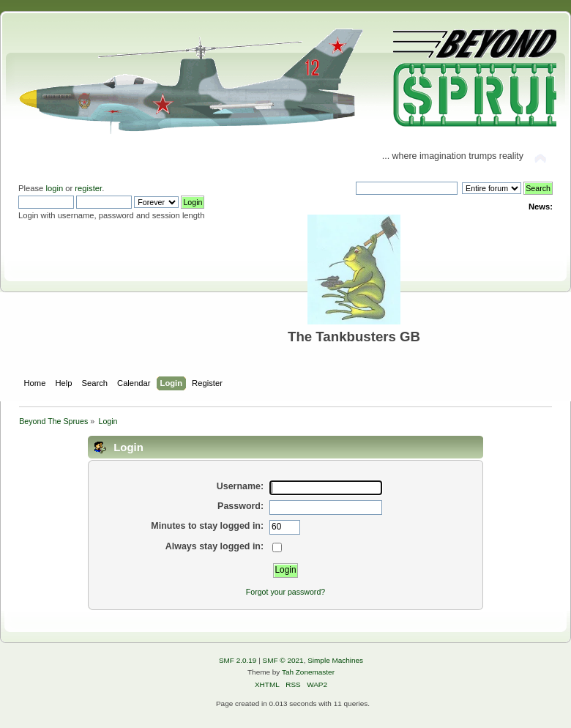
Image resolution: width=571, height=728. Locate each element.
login (54, 188)
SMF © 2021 (283, 660)
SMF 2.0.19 (238, 660)
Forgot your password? (285, 592)
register (88, 188)
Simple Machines (335, 660)
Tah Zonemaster (308, 672)
